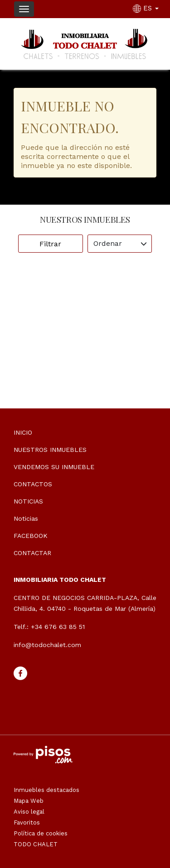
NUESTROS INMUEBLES (50, 450)
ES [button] (147, 8)
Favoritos (27, 822)
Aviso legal (29, 812)
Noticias (26, 518)
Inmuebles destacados (46, 790)
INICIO (23, 432)
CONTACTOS (33, 484)
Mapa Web (29, 801)
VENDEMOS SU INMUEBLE (54, 467)
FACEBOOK (31, 536)
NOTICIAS (28, 501)
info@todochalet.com (47, 645)
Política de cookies (41, 833)
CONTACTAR (32, 553)
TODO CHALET (36, 844)
